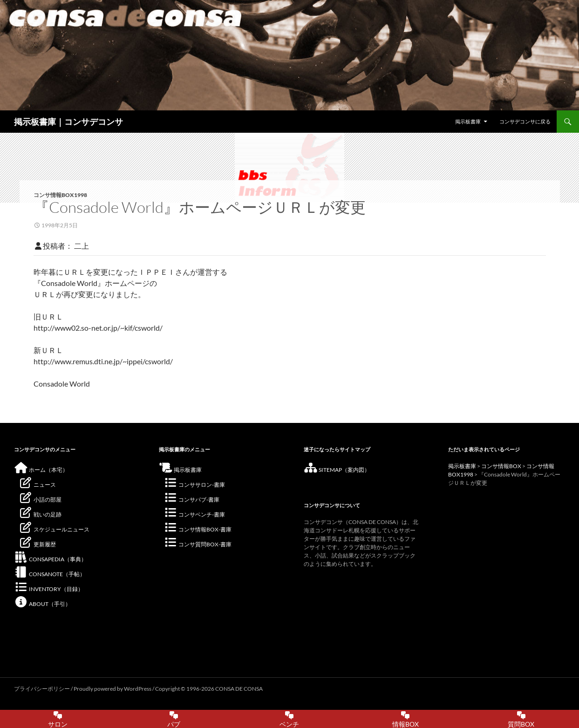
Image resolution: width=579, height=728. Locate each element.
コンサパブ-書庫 (191, 500)
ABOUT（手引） (42, 604)
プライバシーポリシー (42, 689)
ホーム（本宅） (41, 470)
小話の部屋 (40, 500)
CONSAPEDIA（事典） (50, 559)
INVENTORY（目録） (49, 589)
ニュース (37, 485)
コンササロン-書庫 (194, 485)
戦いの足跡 (40, 514)
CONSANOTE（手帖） (50, 574)
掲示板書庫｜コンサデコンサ (68, 122)
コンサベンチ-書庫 (194, 514)
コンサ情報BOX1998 (60, 195)
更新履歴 (37, 544)
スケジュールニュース (54, 529)
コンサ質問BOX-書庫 (198, 544)
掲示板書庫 (468, 121)
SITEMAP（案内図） (337, 470)
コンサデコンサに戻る (525, 121)
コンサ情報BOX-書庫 (198, 529)
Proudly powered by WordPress (113, 689)
